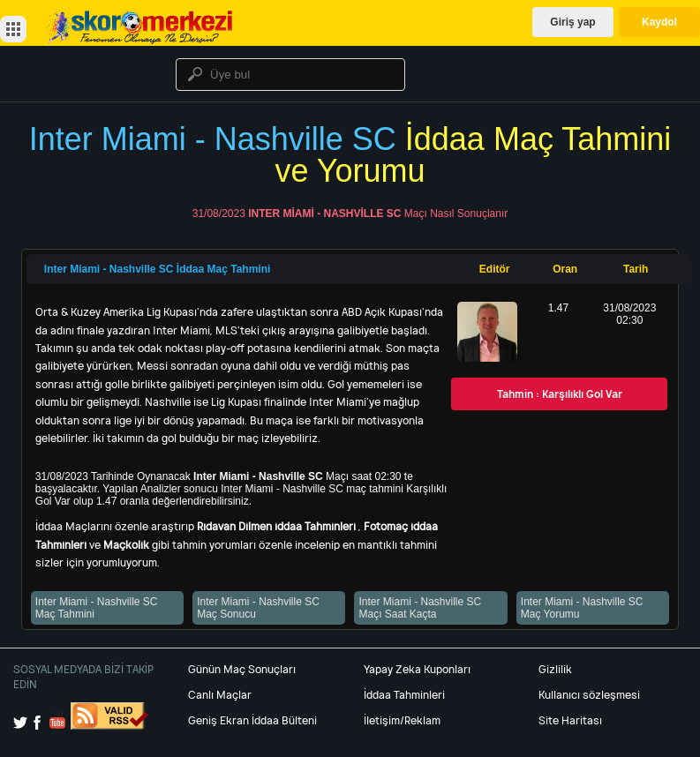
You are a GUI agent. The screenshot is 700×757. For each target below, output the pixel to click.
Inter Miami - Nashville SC (324, 214)
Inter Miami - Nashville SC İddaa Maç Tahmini (158, 269)
